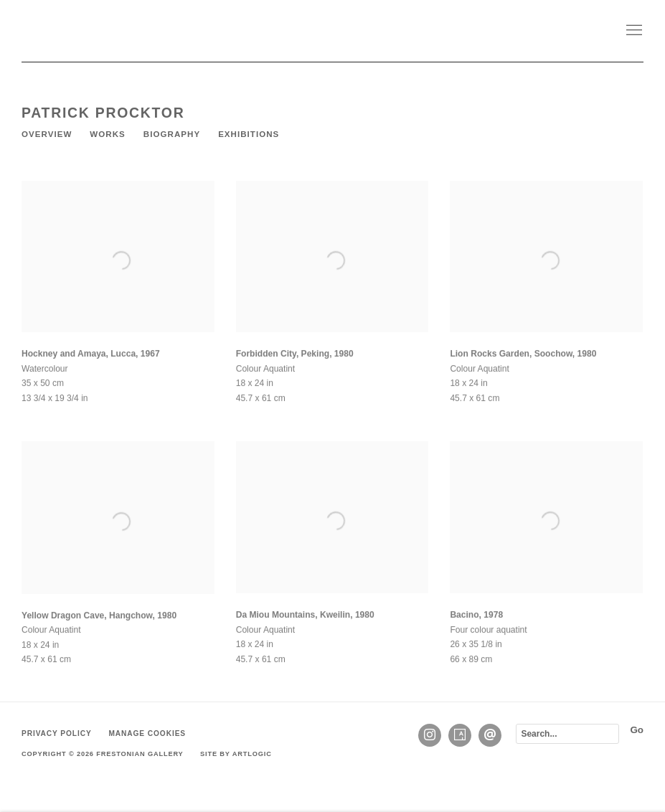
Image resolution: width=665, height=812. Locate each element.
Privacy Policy (57, 733)
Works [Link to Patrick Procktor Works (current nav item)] (107, 134)
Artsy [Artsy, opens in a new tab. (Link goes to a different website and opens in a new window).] (460, 735)
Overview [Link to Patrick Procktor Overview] (47, 134)
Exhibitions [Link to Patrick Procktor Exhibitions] (249, 134)
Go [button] (637, 730)
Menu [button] (633, 31)
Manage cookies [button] (147, 733)
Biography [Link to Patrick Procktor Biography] (172, 134)
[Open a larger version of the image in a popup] (118, 265)
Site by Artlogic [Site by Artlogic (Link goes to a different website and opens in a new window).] (236, 754)
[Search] (567, 734)
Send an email (490, 735)
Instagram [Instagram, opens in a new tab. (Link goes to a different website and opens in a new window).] (430, 735)
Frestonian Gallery (129, 31)
